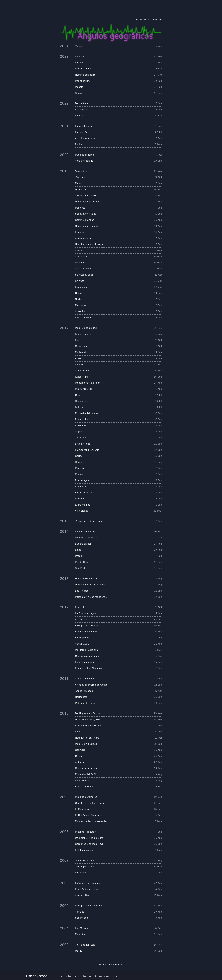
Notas (58, 976)
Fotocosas (72, 976)
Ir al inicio (114, 965)
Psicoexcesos (37, 976)
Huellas (87, 976)
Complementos (106, 976)
